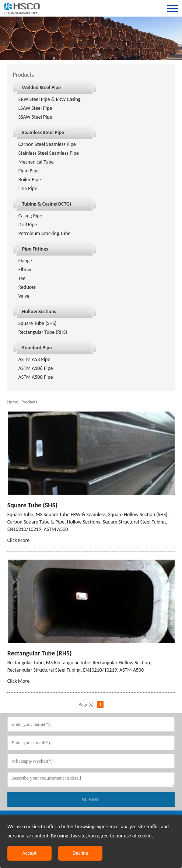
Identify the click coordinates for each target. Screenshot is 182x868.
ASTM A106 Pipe (36, 368)
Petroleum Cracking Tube (44, 233)
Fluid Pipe (29, 171)
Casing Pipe (30, 216)
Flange (25, 261)
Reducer (27, 287)
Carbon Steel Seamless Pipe (47, 144)
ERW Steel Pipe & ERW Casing (50, 99)
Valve (24, 296)
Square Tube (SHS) (38, 323)
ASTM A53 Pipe (34, 359)
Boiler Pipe (30, 180)
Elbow (25, 269)
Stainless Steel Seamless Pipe (49, 153)
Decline (80, 853)
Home (13, 402)
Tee (22, 278)
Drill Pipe (28, 225)
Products (29, 402)
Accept (30, 853)
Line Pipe (28, 188)
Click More (18, 540)
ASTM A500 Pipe (36, 377)
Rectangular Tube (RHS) (43, 332)
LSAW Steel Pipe (35, 108)
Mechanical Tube (36, 162)
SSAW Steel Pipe (35, 117)
